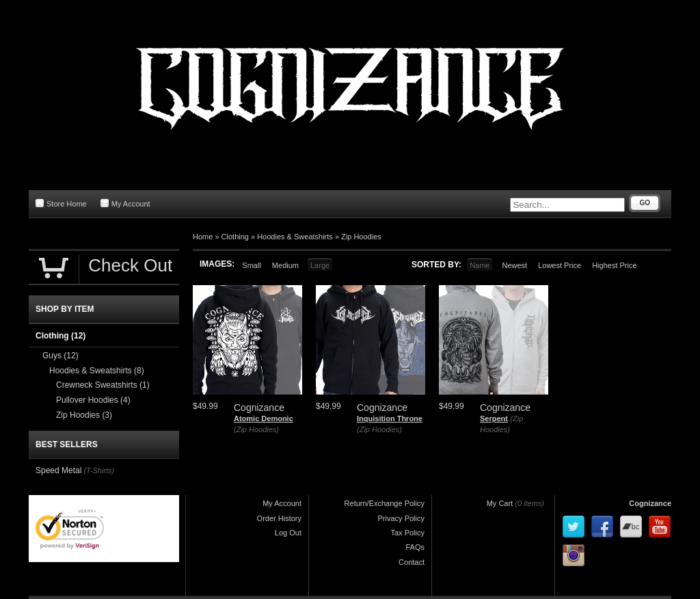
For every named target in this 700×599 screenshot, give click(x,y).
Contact (412, 562)
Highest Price (614, 265)
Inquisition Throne (390, 418)
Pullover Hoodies (93, 400)
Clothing (235, 237)
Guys (60, 356)
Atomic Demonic (264, 418)
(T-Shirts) (99, 470)
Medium (285, 265)
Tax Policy (407, 533)
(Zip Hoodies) (256, 429)
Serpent (494, 418)
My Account (125, 203)
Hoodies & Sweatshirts (295, 237)
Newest (514, 265)
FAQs (415, 547)
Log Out (288, 533)
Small (252, 265)
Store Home (61, 203)
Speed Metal (58, 470)
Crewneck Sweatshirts (103, 385)
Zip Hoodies (361, 237)
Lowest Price (560, 265)
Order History (279, 518)
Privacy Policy (401, 518)
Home (203, 237)
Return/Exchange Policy (385, 503)
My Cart (500, 503)
